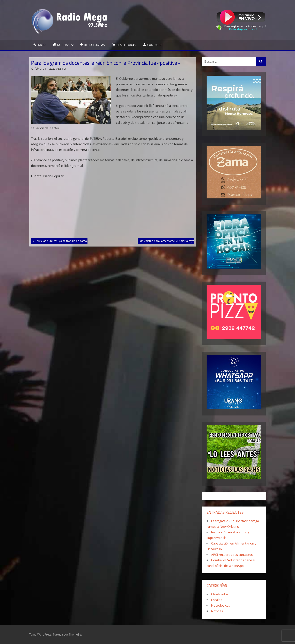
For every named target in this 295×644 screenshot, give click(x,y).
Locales (217, 600)
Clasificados (220, 594)
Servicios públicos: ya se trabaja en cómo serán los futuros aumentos (79, 241)
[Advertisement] (113, 210)
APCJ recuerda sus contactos (232, 555)
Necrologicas (220, 605)
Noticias (217, 611)
